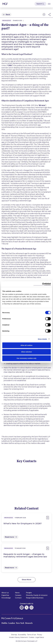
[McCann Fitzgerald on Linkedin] (22, 608)
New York (20, 623)
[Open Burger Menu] (49, 4)
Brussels (29, 623)
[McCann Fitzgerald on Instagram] (31, 608)
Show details (42, 339)
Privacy (39, 635)
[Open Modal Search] (40, 4)
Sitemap (14, 635)
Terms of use (32, 635)
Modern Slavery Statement (18, 637)
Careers (18, 595)
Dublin (4, 623)
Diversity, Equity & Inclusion (37, 595)
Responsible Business (35, 598)
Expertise (5, 595)
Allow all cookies (26, 345)
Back (8, 15)
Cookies (32, 637)
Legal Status (40, 637)
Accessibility (22, 635)
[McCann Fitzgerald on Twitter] (27, 608)
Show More (26, 580)
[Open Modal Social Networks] (50, 15)
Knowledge (6, 598)
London (12, 623)
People (29, 593)
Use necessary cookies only (26, 358)
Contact (18, 598)
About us (5, 593)
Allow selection (26, 352)
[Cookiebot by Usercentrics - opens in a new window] (42, 284)
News (17, 593)
